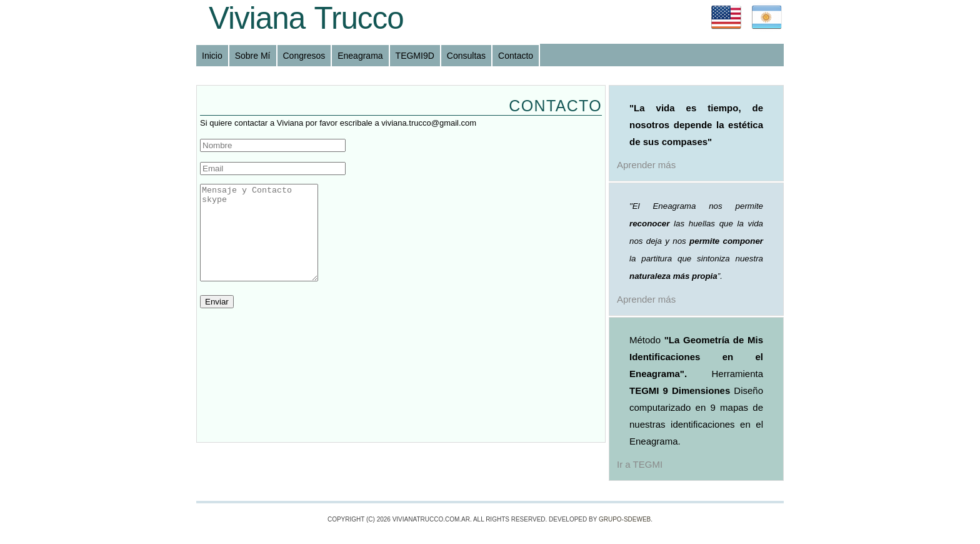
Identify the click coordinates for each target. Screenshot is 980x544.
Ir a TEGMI (640, 464)
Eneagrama (360, 56)
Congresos (304, 56)
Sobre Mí (253, 56)
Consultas (466, 56)
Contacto (516, 56)
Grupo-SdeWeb (625, 519)
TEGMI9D (415, 56)
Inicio (212, 56)
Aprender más (646, 165)
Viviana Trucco (306, 18)
